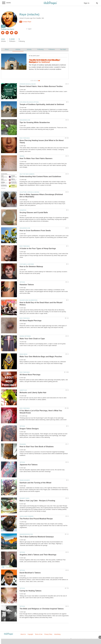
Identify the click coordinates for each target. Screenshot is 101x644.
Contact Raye (25, 22)
